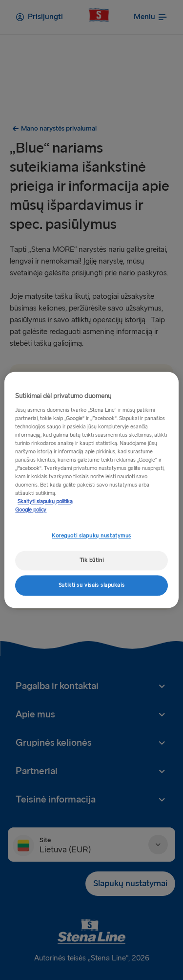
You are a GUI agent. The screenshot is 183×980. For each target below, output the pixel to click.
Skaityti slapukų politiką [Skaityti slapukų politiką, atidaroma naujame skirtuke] (45, 502)
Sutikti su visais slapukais (91, 586)
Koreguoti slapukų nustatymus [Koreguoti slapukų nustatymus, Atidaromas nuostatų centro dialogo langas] (91, 536)
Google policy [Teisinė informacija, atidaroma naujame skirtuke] (31, 510)
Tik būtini (92, 561)
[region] (91, 490)
